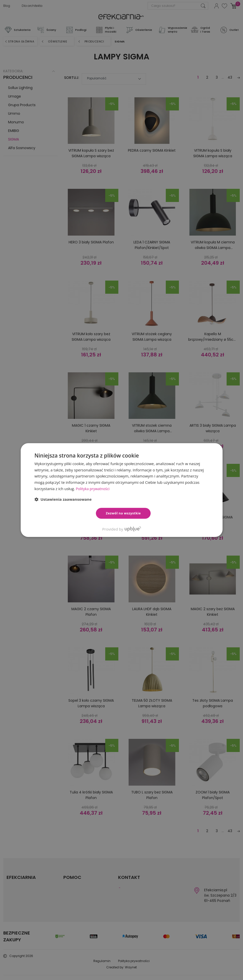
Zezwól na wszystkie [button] (123, 513)
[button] (63, 499)
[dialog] (121, 490)
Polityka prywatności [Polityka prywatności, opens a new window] (94, 489)
